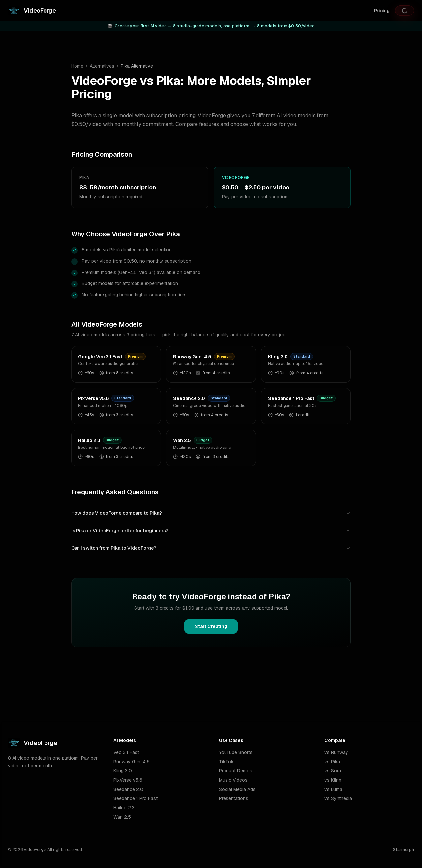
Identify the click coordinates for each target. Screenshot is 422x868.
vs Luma (333, 789)
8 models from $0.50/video (286, 26)
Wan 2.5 (122, 817)
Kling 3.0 (123, 771)
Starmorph (404, 850)
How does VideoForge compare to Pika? (211, 513)
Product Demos (236, 771)
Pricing (382, 11)
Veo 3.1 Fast (126, 752)
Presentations (234, 798)
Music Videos (233, 780)
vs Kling (333, 780)
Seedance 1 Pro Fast (136, 798)
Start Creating (211, 626)
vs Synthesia (338, 798)
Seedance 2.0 (128, 789)
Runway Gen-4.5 (132, 762)
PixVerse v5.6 (128, 780)
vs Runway (336, 752)
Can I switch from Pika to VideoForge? (211, 548)
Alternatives (102, 66)
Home (77, 66)
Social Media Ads (237, 789)
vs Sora (333, 771)
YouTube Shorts (236, 752)
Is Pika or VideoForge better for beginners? (211, 531)
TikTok (226, 762)
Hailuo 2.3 (124, 808)
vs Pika (332, 762)
